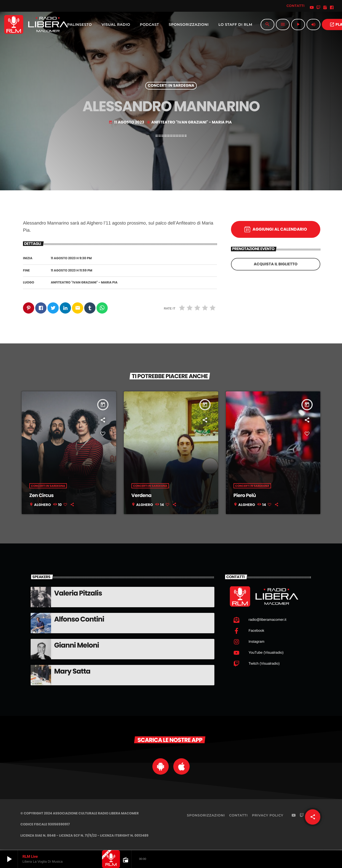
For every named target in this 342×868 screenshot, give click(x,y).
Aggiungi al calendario (276, 229)
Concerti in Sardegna (171, 86)
